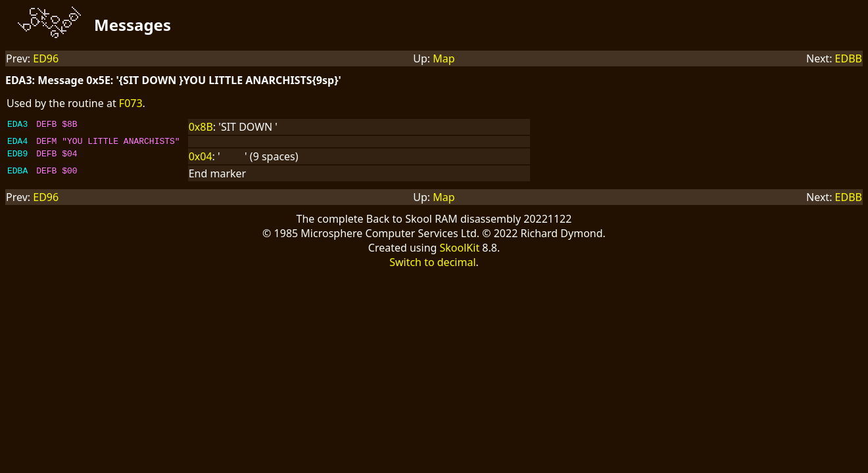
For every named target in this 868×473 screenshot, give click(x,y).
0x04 (201, 158)
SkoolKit (460, 250)
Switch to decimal (432, 264)
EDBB (849, 58)
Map (444, 58)
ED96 (46, 58)
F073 (131, 103)
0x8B (201, 127)
